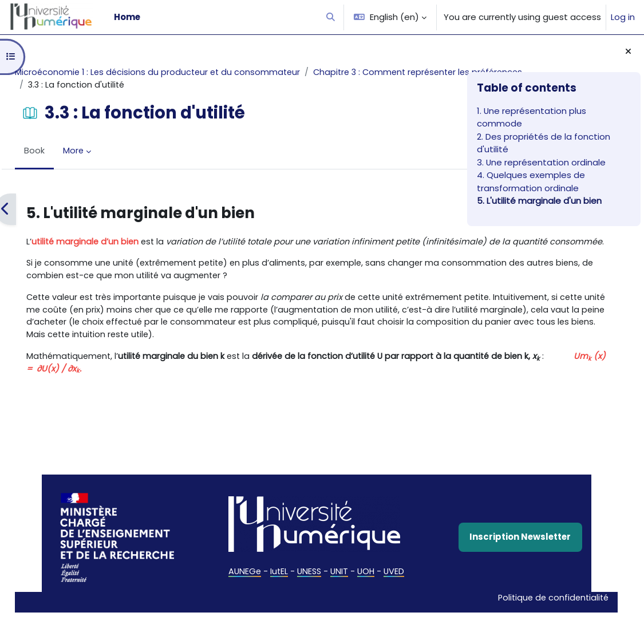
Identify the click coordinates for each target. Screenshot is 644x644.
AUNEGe (168, 615)
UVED (320, 615)
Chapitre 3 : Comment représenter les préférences (163, 85)
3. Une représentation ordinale (541, 162)
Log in (623, 17)
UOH (292, 615)
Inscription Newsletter (384, 580)
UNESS (234, 615)
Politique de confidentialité (375, 628)
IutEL (203, 615)
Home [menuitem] (127, 17)
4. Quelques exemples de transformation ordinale (531, 181)
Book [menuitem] (60, 151)
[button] (331, 17)
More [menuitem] (99, 151)
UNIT (265, 615)
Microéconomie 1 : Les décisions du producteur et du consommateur (186, 72)
